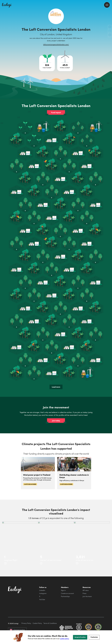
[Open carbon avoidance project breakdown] (65, 63)
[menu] (107, 5)
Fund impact (56, 112)
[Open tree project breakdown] (47, 63)
